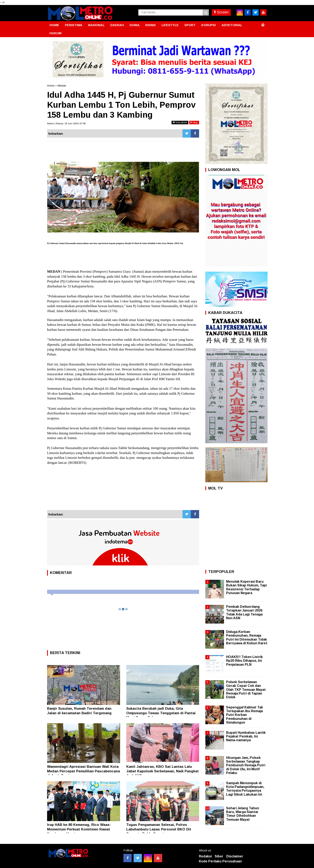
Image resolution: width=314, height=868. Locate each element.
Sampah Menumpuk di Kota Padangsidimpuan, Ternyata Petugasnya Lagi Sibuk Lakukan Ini (245, 789)
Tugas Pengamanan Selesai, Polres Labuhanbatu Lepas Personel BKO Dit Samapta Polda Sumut (159, 829)
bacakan (180, 122)
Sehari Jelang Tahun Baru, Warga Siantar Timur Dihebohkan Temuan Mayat (243, 814)
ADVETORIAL (232, 25)
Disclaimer (235, 856)
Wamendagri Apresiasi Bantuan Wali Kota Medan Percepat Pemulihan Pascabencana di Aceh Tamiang (83, 771)
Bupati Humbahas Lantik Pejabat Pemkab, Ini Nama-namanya (246, 736)
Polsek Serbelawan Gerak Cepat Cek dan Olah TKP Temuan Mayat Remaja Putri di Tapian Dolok (246, 690)
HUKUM (55, 33)
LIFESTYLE (170, 25)
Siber (219, 856)
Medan (62, 86)
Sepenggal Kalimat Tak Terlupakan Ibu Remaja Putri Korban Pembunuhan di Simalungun (245, 715)
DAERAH (117, 25)
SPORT (190, 25)
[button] (263, 23)
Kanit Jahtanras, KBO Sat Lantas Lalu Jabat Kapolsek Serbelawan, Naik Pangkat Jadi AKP (162, 771)
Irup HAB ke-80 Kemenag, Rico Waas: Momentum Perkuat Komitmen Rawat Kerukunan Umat (79, 829)
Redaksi (205, 856)
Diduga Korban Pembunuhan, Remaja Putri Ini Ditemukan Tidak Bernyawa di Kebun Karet (247, 637)
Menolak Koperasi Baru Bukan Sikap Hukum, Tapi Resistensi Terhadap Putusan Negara (246, 587)
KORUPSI (209, 25)
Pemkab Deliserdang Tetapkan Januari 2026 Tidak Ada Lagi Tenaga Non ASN (244, 612)
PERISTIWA (74, 25)
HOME (54, 25)
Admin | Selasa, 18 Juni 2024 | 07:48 (66, 123)
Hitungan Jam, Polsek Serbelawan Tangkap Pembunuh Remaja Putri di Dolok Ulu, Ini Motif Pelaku (246, 765)
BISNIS (151, 25)
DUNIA (135, 25)
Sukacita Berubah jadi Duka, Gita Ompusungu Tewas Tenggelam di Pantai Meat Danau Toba (161, 713)
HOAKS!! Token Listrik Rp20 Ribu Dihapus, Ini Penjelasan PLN (244, 661)
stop (194, 122)
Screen (221, 12)
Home (51, 86)
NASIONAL (96, 25)
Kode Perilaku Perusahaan (220, 861)
